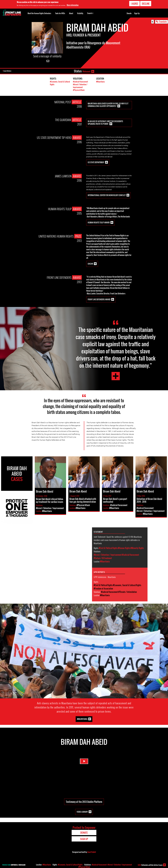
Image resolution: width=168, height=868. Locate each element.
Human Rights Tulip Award (99, 222)
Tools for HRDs (60, 13)
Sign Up (137, 13)
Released (86, 71)
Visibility (80, 13)
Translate (163, 22)
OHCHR (90, 264)
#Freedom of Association (103, 589)
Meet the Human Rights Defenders (39, 13)
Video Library (82, 812)
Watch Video (84, 763)
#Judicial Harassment (81, 82)
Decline (146, 4)
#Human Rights (124, 548)
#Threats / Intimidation (128, 592)
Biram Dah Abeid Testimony (116, 376)
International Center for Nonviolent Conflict (107, 195)
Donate (129, 13)
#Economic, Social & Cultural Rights (127, 585)
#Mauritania (101, 82)
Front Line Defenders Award (99, 299)
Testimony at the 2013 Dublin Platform (84, 802)
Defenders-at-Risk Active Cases (150, 865)
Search (90, 13)
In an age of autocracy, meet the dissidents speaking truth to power (105, 123)
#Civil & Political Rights (108, 548)
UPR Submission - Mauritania (105, 577)
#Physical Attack (79, 90)
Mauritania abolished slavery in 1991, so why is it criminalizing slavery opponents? (108, 105)
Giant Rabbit (92, 852)
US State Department (96, 162)
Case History (8, 71)
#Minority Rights (137, 548)
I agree (134, 4)
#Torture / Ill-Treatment (103, 558)
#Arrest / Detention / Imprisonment (81, 86)
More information (73, 5)
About (71, 13)
